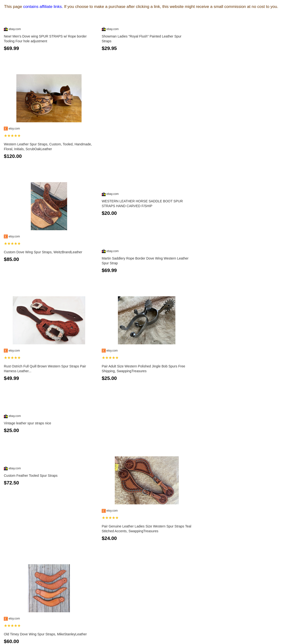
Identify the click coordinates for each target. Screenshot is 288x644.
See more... (144, 626)
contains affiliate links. (43, 7)
